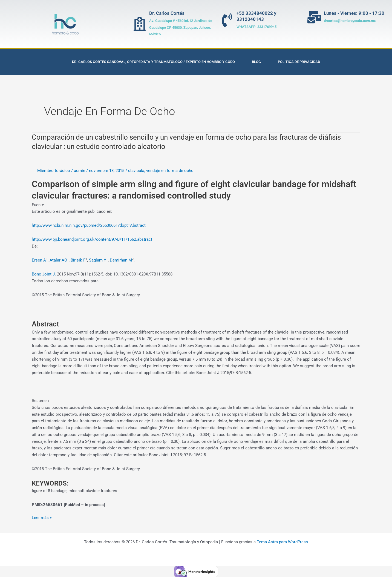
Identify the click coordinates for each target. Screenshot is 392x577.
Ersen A (39, 260)
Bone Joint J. (44, 274)
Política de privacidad (299, 62)
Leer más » (42, 517)
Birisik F (78, 260)
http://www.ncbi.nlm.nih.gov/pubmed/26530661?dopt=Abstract (89, 225)
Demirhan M (121, 260)
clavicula (136, 171)
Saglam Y (98, 260)
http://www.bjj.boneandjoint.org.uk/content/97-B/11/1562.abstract (92, 239)
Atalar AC (58, 260)
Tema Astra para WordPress (282, 542)
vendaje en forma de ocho (170, 171)
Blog (256, 62)
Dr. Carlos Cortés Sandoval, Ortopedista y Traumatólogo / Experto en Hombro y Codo (153, 62)
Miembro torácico (54, 171)
